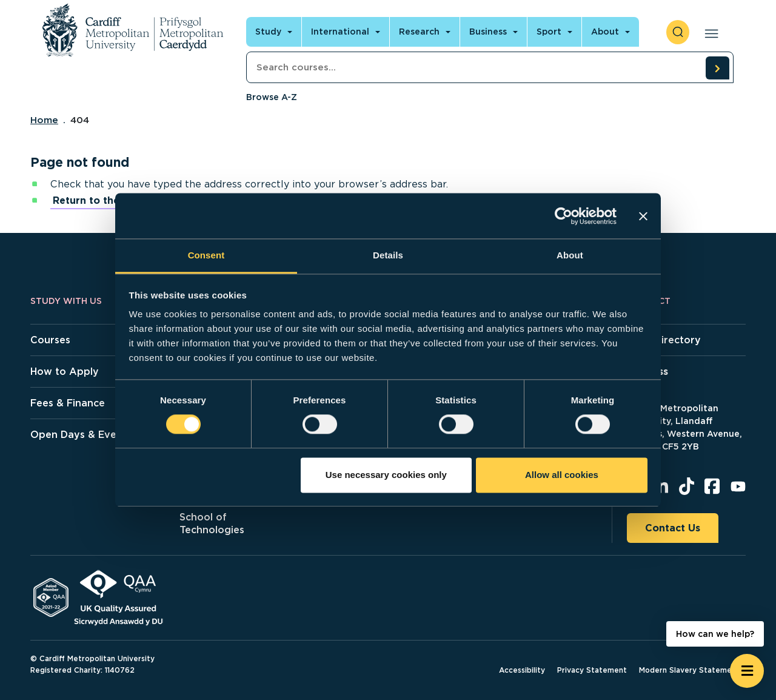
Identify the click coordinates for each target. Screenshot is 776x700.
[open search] (678, 32)
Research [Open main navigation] (419, 32)
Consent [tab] (206, 255)
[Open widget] (747, 671)
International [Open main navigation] (340, 32)
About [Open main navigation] (605, 32)
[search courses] (717, 68)
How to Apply (65, 372)
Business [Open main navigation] (488, 32)
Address (647, 372)
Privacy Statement (592, 670)
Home (44, 120)
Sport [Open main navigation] (549, 32)
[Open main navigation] (709, 32)
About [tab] (570, 255)
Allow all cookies (562, 475)
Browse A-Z (272, 97)
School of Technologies (212, 523)
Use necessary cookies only (386, 475)
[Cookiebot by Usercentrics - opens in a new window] (564, 216)
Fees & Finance (68, 403)
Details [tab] (388, 255)
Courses (50, 340)
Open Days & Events (81, 435)
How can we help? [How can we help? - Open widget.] (715, 634)
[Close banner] (643, 216)
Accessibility (522, 670)
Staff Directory (664, 340)
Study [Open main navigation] (268, 32)
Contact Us (673, 528)
